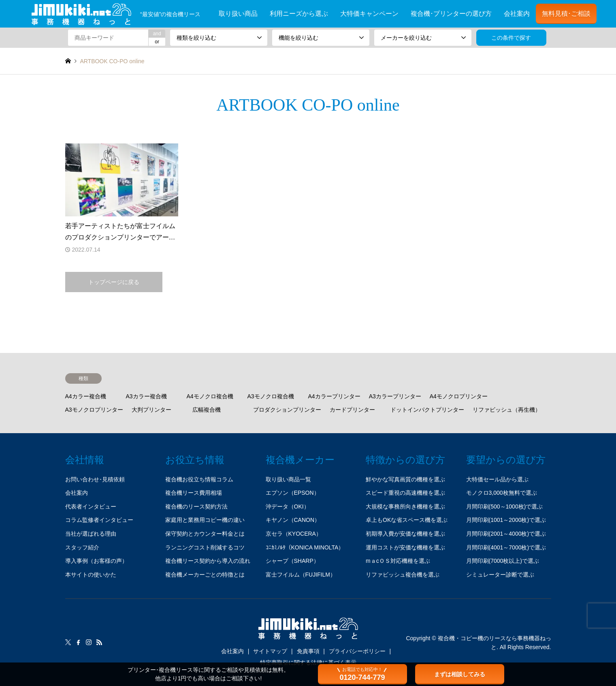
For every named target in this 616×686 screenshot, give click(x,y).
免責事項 (308, 651)
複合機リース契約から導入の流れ (208, 561)
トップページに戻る (114, 282)
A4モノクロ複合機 (210, 396)
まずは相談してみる (460, 674)
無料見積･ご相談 (566, 14)
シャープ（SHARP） (292, 561)
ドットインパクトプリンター (427, 410)
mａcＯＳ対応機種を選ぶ (398, 561)
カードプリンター (352, 410)
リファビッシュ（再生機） (507, 410)
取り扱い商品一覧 (288, 479)
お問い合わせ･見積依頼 (95, 479)
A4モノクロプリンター (459, 396)
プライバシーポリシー (357, 651)
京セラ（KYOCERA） (294, 534)
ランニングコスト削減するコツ (205, 547)
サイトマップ (270, 651)
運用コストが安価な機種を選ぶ (405, 547)
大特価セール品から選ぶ (497, 479)
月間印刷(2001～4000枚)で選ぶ (506, 534)
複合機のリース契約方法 (196, 506)
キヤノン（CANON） (293, 520)
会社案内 (517, 14)
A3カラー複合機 (146, 396)
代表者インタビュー (91, 506)
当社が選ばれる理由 (91, 534)
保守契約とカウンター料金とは (205, 534)
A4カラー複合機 (86, 396)
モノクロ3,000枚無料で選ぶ (502, 493)
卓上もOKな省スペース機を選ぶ (407, 520)
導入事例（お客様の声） (96, 561)
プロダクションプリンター (287, 410)
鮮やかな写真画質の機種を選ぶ (405, 479)
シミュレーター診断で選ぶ (500, 575)
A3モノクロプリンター (94, 410)
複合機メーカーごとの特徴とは (205, 575)
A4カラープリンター (334, 396)
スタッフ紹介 (82, 547)
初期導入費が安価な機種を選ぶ (405, 534)
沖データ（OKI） (288, 506)
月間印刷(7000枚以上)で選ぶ (503, 561)
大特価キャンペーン (369, 14)
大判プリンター (151, 410)
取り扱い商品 (238, 14)
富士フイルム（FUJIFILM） (301, 575)
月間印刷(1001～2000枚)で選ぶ (506, 520)
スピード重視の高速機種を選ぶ (405, 493)
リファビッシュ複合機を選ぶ (403, 575)
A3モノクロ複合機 (271, 396)
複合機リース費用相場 (194, 493)
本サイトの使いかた (91, 575)
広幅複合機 (207, 410)
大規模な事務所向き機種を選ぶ (405, 506)
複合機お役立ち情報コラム (199, 479)
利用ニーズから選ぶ (299, 14)
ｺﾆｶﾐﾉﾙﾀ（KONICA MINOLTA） (305, 547)
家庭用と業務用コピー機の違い (205, 520)
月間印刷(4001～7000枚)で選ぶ (506, 547)
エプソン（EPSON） (293, 493)
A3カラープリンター (395, 396)
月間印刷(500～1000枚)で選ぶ (505, 506)
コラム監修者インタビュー (99, 520)
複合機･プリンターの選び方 (451, 14)
